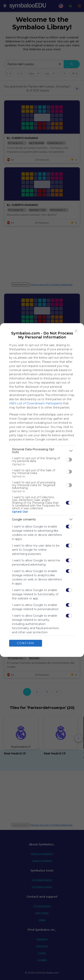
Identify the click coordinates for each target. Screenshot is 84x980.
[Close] (76, 331)
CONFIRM (26, 643)
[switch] (69, 460)
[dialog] (42, 490)
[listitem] (42, 451)
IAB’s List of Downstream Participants (36, 403)
